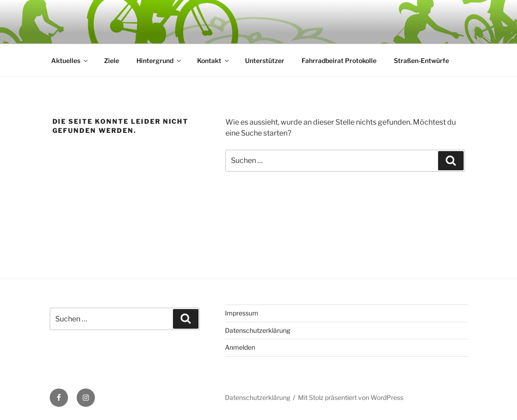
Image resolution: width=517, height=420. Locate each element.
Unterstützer (265, 60)
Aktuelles (70, 60)
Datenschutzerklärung (258, 330)
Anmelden (240, 347)
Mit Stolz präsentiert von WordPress (351, 397)
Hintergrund (159, 60)
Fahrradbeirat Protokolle (339, 60)
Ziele (112, 60)
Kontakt (214, 60)
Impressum (242, 313)
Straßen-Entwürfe (421, 60)
